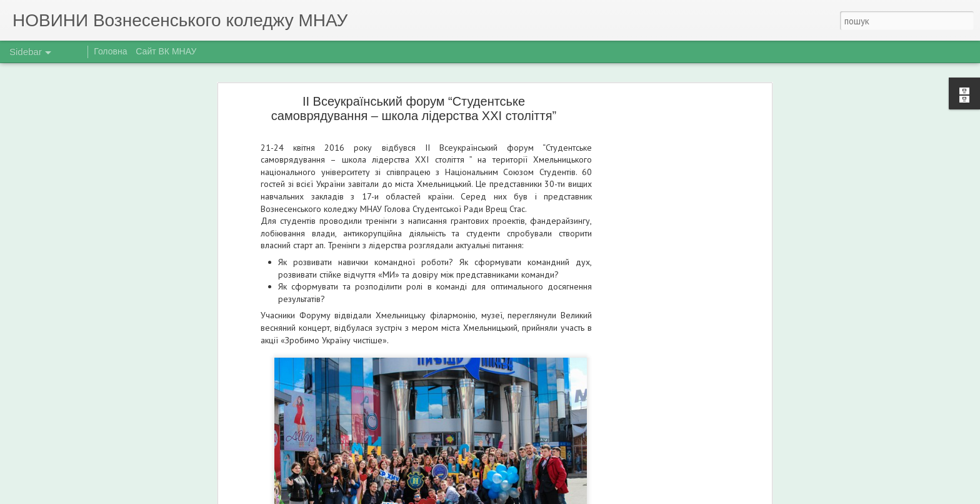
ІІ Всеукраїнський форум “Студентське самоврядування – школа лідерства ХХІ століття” (414, 108)
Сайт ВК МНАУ (166, 51)
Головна (110, 51)
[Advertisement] (661, 298)
